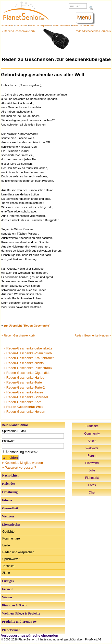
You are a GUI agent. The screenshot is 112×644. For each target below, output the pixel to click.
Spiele (92, 441)
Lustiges (8, 581)
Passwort (8, 441)
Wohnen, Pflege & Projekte (21, 614)
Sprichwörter (11, 559)
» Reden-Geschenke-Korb (23, 402)
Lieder (7, 545)
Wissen (7, 597)
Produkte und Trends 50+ (20, 622)
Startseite (92, 426)
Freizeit (7, 589)
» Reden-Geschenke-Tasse (23, 392)
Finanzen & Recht (15, 605)
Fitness (7, 500)
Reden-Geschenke (62, 26)
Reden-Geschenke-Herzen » (93, 31)
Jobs (92, 470)
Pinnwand (92, 463)
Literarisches (21, 26)
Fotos (92, 485)
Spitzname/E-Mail (14, 431)
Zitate (6, 573)
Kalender (9, 484)
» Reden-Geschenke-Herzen (24, 412)
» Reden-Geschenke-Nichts (24, 363)
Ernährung (10, 492)
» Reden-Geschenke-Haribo (24, 378)
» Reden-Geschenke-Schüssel (26, 397)
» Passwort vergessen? (19, 467)
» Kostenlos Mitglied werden (22, 463)
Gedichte (8, 532)
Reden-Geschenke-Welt (83, 26)
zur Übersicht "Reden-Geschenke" (27, 326)
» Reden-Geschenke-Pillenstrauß (28, 368)
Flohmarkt (92, 478)
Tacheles (8, 566)
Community (92, 434)
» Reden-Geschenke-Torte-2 (24, 387)
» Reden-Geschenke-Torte (23, 382)
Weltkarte (92, 448)
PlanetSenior (7, 26)
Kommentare (11, 539)
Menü (84, 17)
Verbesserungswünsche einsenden (30, 635)
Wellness (8, 516)
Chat (92, 493)
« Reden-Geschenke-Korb (18, 31)
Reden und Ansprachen (40, 26)
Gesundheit (10, 508)
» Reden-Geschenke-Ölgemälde (27, 373)
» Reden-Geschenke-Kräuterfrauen (29, 358)
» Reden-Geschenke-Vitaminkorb (28, 353)
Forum (92, 456)
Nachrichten (11, 476)
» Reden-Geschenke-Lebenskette (28, 348)
